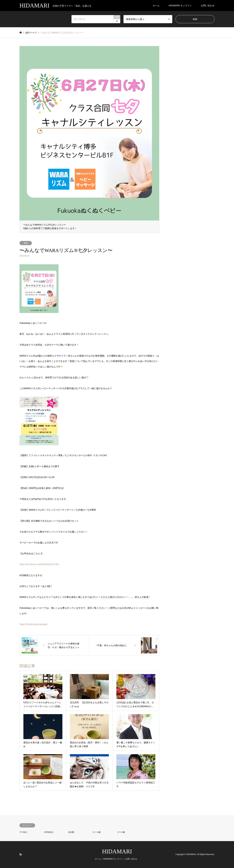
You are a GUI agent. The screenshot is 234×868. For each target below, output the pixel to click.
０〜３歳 (97, 832)
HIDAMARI (117, 851)
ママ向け (23, 832)
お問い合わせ (208, 6)
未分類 (71, 832)
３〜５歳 (121, 832)
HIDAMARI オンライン (180, 6)
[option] (89, 139)
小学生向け (49, 832)
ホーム (156, 6)
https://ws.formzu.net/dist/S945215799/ (39, 564)
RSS (21, 854)
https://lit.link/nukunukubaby (33, 624)
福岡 (26, 243)
